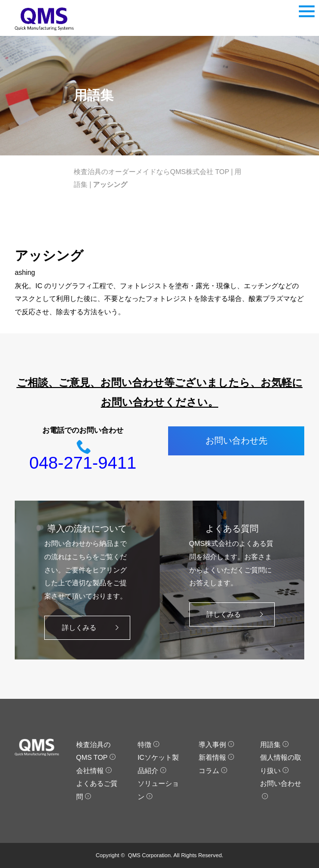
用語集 (275, 745)
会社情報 (94, 771)
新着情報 (217, 757)
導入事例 (217, 745)
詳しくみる (93, 628)
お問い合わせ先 (236, 441)
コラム (213, 771)
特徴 (149, 745)
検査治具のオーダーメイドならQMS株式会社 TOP (151, 172)
